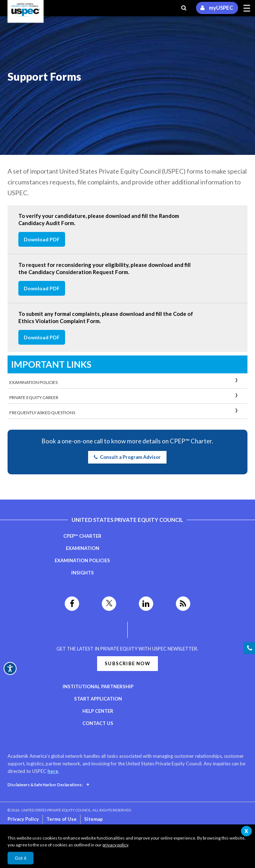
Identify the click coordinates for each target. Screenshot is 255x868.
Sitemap (94, 819)
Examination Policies (33, 382)
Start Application (98, 699)
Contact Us (98, 723)
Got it (21, 858)
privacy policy (115, 845)
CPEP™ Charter (82, 536)
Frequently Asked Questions (42, 413)
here (53, 771)
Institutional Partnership (98, 686)
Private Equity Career (34, 397)
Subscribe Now (127, 663)
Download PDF (42, 239)
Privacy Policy (23, 819)
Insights (83, 573)
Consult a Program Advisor (127, 457)
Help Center (98, 711)
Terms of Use (62, 819)
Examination (83, 548)
